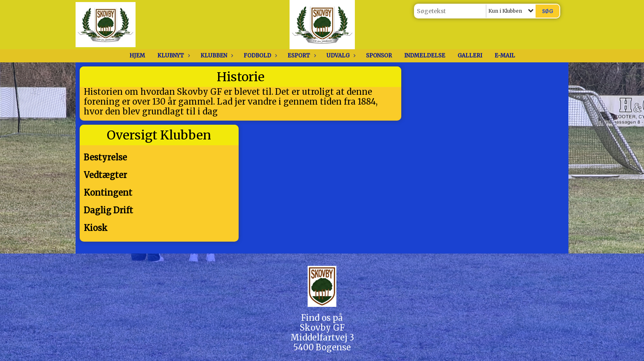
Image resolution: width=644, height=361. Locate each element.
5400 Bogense (322, 347)
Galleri (470, 56)
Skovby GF (322, 328)
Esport (301, 56)
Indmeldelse (425, 56)
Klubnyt (173, 56)
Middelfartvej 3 (322, 337)
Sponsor (379, 56)
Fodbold (259, 56)
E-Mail (505, 56)
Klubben (216, 56)
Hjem (137, 56)
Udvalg (340, 56)
